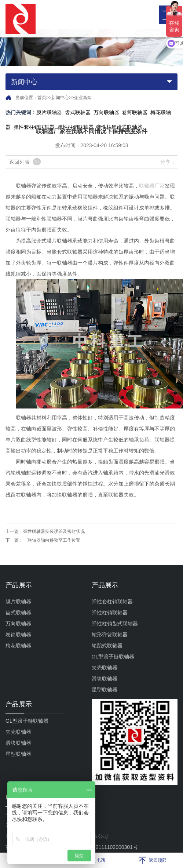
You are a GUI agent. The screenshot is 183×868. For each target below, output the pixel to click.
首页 (42, 98)
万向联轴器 (106, 112)
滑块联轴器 (105, 679)
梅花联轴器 (18, 646)
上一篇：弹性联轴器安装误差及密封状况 (45, 531)
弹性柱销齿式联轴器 (115, 624)
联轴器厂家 (152, 186)
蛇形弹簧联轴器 (110, 635)
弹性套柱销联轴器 (34, 127)
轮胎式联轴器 (107, 646)
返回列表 (19, 162)
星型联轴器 (105, 690)
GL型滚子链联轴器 (113, 657)
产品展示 (19, 585)
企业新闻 (83, 98)
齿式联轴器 (78, 112)
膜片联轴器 (49, 112)
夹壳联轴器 (105, 668)
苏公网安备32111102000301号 (98, 847)
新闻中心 (60, 98)
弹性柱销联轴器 (110, 613)
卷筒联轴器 (135, 112)
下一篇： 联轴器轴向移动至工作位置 (43, 540)
